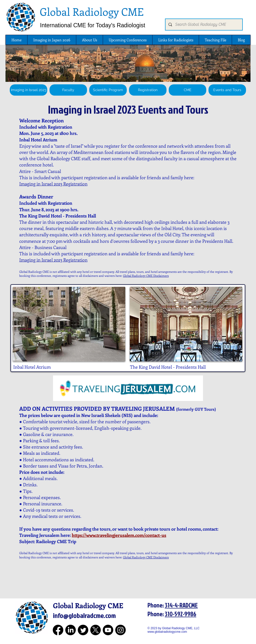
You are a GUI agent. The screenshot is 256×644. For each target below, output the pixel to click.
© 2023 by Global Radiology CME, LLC (176, 628)
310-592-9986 (180, 614)
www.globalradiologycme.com (167, 632)
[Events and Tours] (227, 90)
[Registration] (148, 90)
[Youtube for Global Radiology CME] (108, 630)
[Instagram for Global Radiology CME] (120, 630)
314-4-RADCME (181, 605)
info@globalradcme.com (84, 615)
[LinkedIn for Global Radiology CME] (70, 630)
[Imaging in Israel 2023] (28, 90)
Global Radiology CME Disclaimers (146, 276)
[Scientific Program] (108, 90)
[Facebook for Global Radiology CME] (58, 630)
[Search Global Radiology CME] (203, 25)
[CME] (187, 90)
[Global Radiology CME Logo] (20, 17)
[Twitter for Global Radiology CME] (83, 630)
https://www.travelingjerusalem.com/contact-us (119, 535)
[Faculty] (68, 90)
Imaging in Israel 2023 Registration (53, 184)
